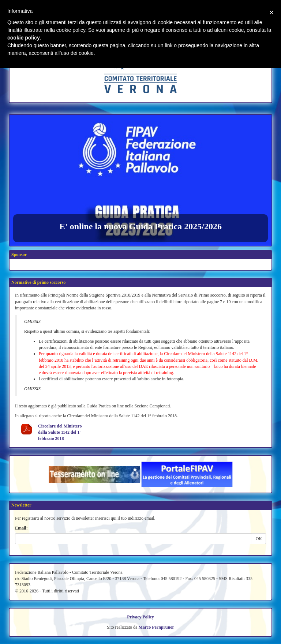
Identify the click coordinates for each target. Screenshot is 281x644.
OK (259, 539)
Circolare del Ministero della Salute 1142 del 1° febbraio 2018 (60, 432)
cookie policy (24, 38)
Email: (21, 528)
